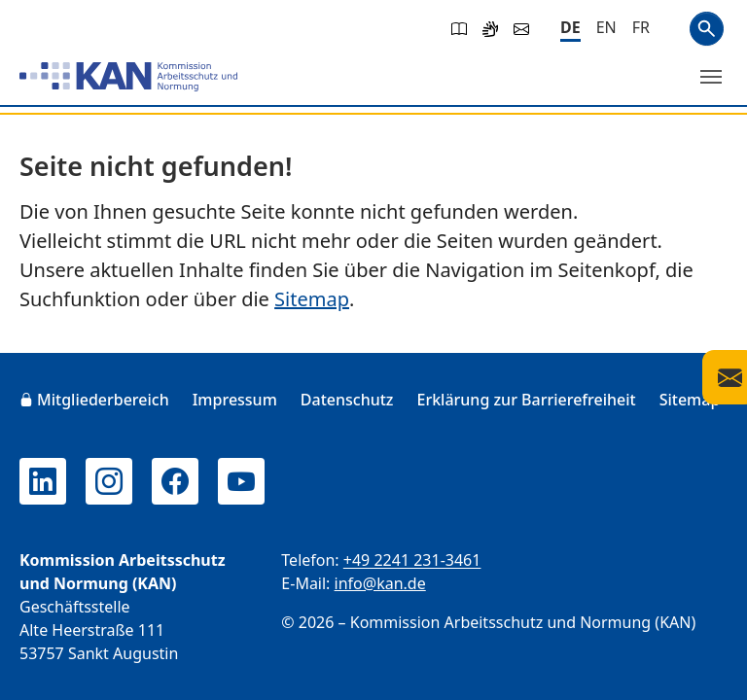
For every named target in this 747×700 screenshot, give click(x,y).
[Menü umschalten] (711, 77)
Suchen (707, 29)
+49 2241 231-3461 (412, 560)
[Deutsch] (570, 29)
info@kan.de (380, 583)
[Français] (641, 27)
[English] (606, 27)
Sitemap (312, 299)
